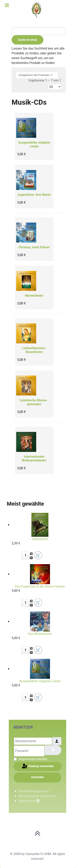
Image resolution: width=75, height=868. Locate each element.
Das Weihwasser (40, 634)
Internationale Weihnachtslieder (34, 459)
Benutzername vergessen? (37, 796)
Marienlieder (34, 296)
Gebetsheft (40, 539)
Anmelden (37, 777)
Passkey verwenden (38, 766)
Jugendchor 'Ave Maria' (34, 195)
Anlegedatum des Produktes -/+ (36, 75)
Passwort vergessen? (34, 791)
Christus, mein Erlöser (34, 247)
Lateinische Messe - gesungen (34, 402)
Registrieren (29, 801)
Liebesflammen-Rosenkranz (34, 350)
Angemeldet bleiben (33, 759)
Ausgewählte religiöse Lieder (34, 145)
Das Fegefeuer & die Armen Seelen (40, 586)
